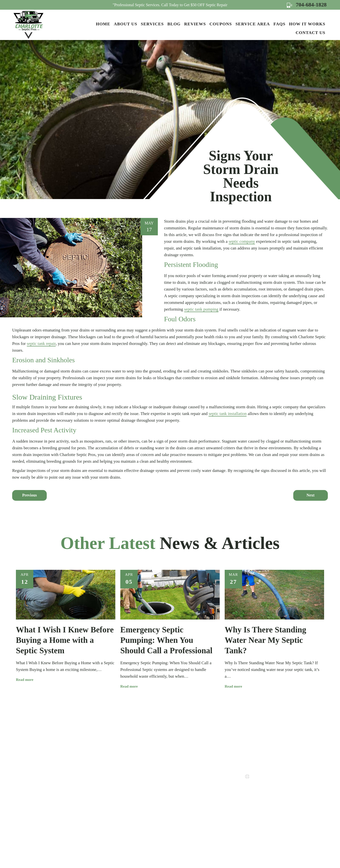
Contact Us (311, 33)
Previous (29, 495)
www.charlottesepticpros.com (279, 777)
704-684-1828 (307, 5)
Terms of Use (181, 800)
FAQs (279, 24)
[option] (66, 626)
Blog (174, 24)
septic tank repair (41, 344)
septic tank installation (228, 414)
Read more (26, 680)
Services (152, 24)
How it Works (307, 24)
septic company (242, 241)
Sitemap (176, 809)
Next (310, 495)
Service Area (253, 24)
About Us (126, 24)
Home (103, 24)
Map (268, 800)
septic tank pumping (201, 309)
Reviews (195, 24)
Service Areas (181, 773)
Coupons (221, 24)
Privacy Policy (182, 791)
